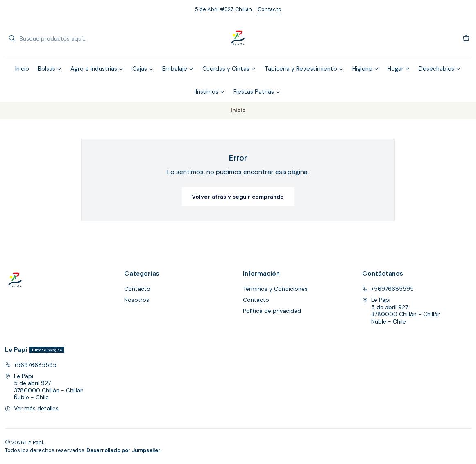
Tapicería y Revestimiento (304, 69)
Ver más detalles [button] (32, 408)
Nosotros (137, 300)
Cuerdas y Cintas (229, 69)
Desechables (440, 69)
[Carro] (466, 38)
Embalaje (178, 69)
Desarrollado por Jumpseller (124, 450)
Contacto (270, 9)
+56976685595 (388, 289)
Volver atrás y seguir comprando (238, 197)
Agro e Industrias (97, 69)
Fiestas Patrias (257, 92)
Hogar (399, 69)
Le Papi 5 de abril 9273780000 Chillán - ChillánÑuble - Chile (401, 311)
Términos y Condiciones (275, 289)
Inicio (22, 69)
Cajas (143, 69)
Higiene (366, 69)
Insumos (210, 92)
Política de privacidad (272, 311)
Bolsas (50, 69)
